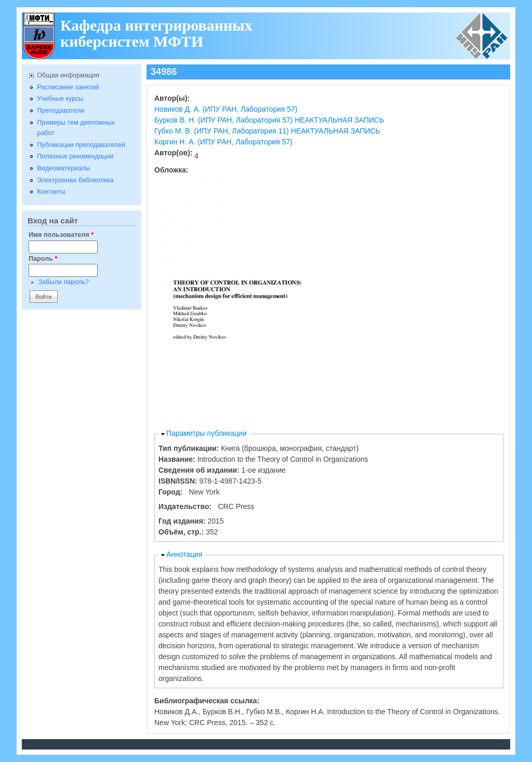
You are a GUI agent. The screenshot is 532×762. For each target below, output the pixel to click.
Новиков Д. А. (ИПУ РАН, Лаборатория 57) (226, 109)
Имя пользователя (61, 235)
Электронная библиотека (75, 180)
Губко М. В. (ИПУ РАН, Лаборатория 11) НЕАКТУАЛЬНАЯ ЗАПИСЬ (267, 131)
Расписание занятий (68, 87)
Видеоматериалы (63, 168)
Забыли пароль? (64, 282)
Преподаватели (61, 111)
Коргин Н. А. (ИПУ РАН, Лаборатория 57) (223, 142)
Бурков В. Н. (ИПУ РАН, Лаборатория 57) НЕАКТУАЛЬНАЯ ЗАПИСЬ (269, 120)
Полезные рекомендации (75, 156)
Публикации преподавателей (81, 145)
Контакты (51, 192)
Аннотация (184, 554)
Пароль (43, 259)
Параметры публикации (207, 433)
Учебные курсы (60, 99)
